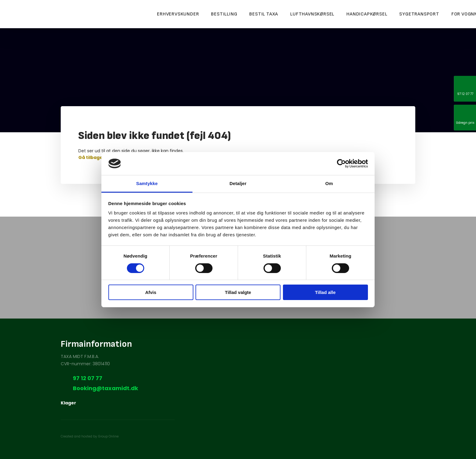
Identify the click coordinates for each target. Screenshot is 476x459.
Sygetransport (419, 14)
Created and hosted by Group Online (90, 436)
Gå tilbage (90, 157)
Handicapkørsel (367, 14)
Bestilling (224, 14)
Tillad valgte (238, 292)
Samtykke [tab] (147, 183)
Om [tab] (329, 183)
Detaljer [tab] (238, 183)
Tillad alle (325, 292)
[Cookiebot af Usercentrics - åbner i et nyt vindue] (341, 164)
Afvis (151, 292)
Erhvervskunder (178, 14)
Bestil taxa (264, 14)
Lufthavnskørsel (312, 14)
